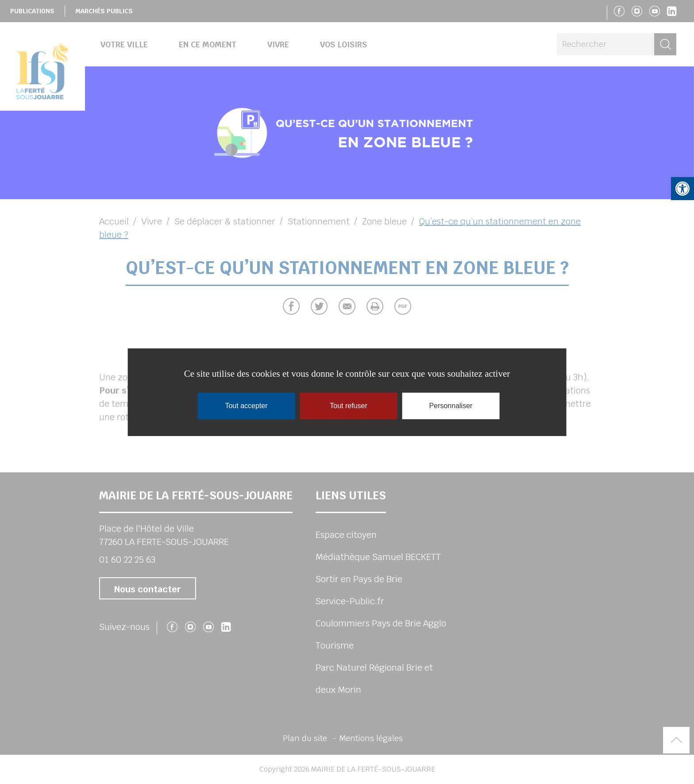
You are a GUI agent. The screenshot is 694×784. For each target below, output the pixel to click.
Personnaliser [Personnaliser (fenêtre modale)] (451, 406)
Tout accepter (246, 406)
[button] (682, 189)
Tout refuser (348, 406)
